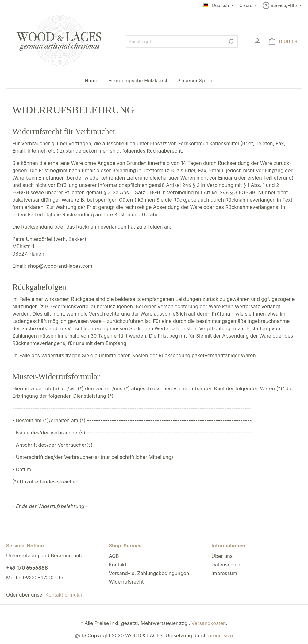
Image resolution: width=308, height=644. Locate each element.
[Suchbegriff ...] (175, 42)
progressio (221, 635)
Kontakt (118, 565)
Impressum (224, 573)
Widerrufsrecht (126, 582)
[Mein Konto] (257, 41)
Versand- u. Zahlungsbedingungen (149, 573)
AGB (114, 556)
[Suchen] (231, 42)
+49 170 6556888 (27, 568)
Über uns (222, 556)
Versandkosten (209, 623)
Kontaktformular (64, 595)
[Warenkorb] (283, 42)
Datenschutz (226, 565)
